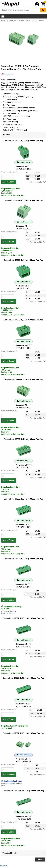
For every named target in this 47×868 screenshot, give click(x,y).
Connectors (12, 21)
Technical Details (10, 853)
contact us (11, 783)
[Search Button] (43, 10)
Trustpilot (4, 866)
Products (6, 135)
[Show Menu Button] (3, 16)
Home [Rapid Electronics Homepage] (3, 21)
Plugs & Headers (38, 21)
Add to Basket (9, 182)
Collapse (40, 860)
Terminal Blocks (24, 21)
